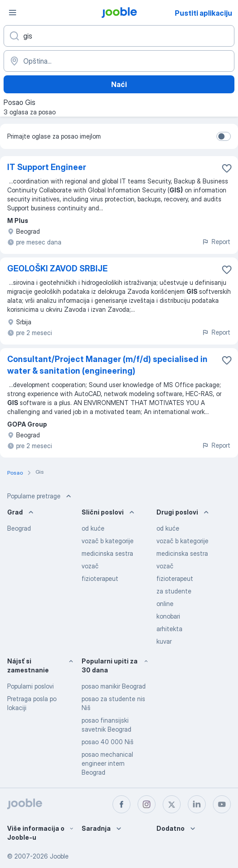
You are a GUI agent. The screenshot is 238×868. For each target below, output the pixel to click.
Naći (119, 84)
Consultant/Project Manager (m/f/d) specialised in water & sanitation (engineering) (107, 365)
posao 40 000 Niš (108, 742)
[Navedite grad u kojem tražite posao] (119, 61)
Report (216, 242)
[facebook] (121, 804)
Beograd (19, 528)
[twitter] (172, 804)
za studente (174, 591)
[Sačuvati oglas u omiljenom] (227, 168)
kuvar (164, 641)
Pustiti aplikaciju (203, 13)
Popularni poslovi (30, 686)
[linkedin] (197, 804)
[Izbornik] (13, 13)
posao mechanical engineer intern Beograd (107, 763)
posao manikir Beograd (114, 686)
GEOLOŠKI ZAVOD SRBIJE (57, 268)
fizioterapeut (100, 578)
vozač (90, 566)
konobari (168, 616)
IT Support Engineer (47, 167)
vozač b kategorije (108, 541)
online (165, 604)
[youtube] (222, 804)
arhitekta (169, 629)
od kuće (93, 528)
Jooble (59, 856)
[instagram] (147, 804)
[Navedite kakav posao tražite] (119, 36)
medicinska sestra (107, 553)
